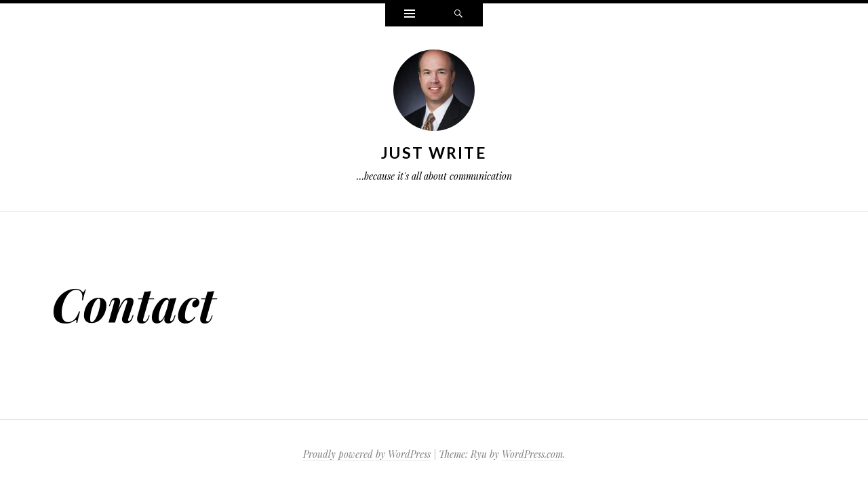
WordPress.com (532, 454)
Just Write (434, 153)
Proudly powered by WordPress (367, 454)
